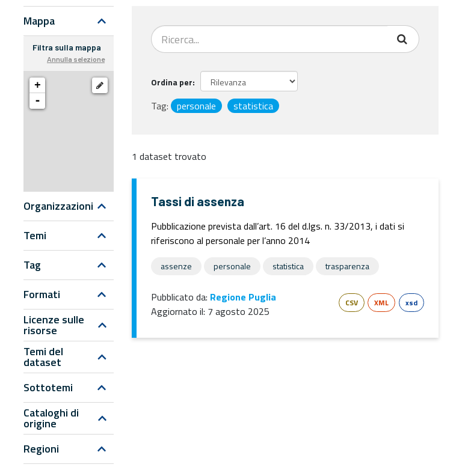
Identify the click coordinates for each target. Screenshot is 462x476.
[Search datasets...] (269, 39)
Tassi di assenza (198, 201)
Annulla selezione (76, 59)
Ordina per (172, 82)
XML (381, 303)
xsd (411, 303)
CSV (352, 303)
